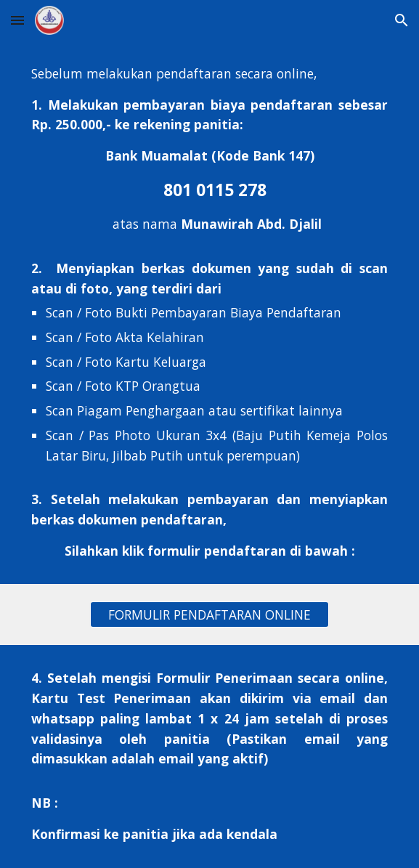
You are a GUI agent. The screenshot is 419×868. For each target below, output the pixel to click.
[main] (209, 312)
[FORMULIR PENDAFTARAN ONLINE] (209, 615)
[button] (17, 20)
